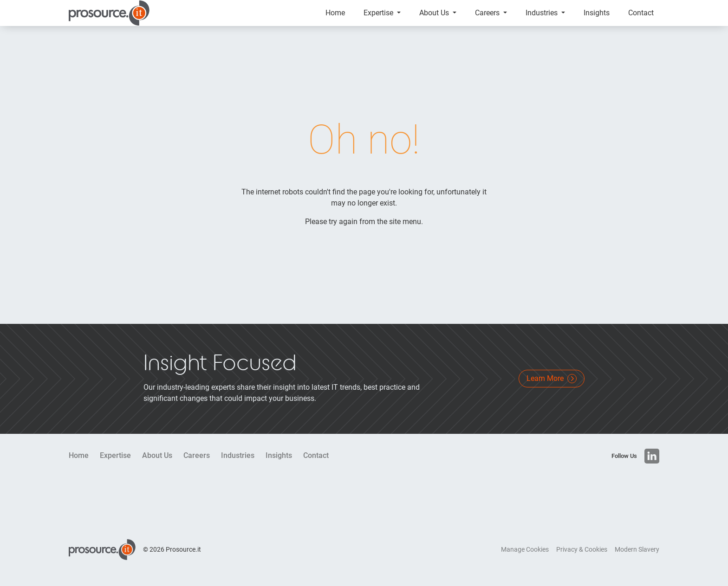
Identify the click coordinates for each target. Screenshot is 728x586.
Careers (488, 18)
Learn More (552, 390)
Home (335, 18)
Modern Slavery (637, 561)
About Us (435, 18)
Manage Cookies (525, 561)
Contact (641, 18)
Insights (597, 18)
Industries (543, 18)
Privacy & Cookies (582, 561)
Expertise (379, 18)
